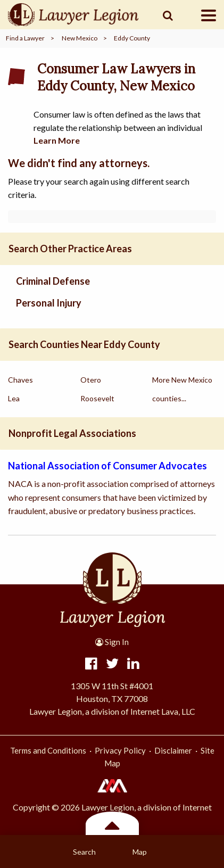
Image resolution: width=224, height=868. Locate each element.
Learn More (57, 140)
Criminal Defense (53, 281)
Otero (91, 380)
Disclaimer (173, 750)
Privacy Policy (120, 750)
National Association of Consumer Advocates (107, 466)
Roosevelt (97, 398)
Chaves (20, 380)
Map (140, 852)
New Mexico (80, 38)
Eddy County (132, 38)
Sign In (112, 642)
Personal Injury (49, 303)
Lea (14, 398)
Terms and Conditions (48, 750)
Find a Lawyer (25, 38)
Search (84, 852)
